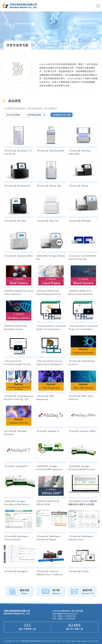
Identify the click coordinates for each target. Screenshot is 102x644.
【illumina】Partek (78, 571)
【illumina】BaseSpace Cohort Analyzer (16, 538)
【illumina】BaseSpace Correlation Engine (48, 538)
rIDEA (96, 641)
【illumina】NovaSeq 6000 (50, 151)
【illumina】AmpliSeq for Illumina (82, 363)
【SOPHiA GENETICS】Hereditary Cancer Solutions (16, 328)
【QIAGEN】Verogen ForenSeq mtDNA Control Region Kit (82, 468)
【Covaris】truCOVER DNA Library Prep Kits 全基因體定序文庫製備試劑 (82, 258)
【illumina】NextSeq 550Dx (18, 256)
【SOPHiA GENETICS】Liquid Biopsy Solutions (49, 292)
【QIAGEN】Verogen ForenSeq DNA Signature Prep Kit (49, 468)
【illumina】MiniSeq (15, 221)
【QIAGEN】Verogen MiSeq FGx (50, 257)
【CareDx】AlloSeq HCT (16, 466)
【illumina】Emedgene (16, 571)
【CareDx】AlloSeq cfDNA (82, 431)
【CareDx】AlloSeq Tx (48, 431)
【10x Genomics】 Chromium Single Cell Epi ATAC (17, 363)
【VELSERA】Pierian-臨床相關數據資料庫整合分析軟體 (83, 503)
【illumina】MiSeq (78, 186)
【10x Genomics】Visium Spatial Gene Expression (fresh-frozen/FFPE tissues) (51, 363)
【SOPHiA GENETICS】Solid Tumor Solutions (18, 292)
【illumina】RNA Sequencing (45, 398)
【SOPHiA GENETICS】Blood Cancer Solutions (81, 292)
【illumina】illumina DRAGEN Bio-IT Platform (49, 573)
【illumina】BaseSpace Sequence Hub (81, 538)
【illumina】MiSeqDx (80, 221)
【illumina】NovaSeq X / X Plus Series (18, 152)
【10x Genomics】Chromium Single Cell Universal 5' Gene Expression (83, 328)
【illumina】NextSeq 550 (17, 186)
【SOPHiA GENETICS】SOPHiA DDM (48, 503)
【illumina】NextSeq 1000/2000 (79, 152)
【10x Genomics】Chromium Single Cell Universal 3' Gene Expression (51, 328)
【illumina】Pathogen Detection (15, 433)
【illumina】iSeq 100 (47, 221)
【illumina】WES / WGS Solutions (81, 398)
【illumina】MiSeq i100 (49, 186)
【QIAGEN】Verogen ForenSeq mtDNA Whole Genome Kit (16, 503)
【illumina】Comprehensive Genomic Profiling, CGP (19, 398)
